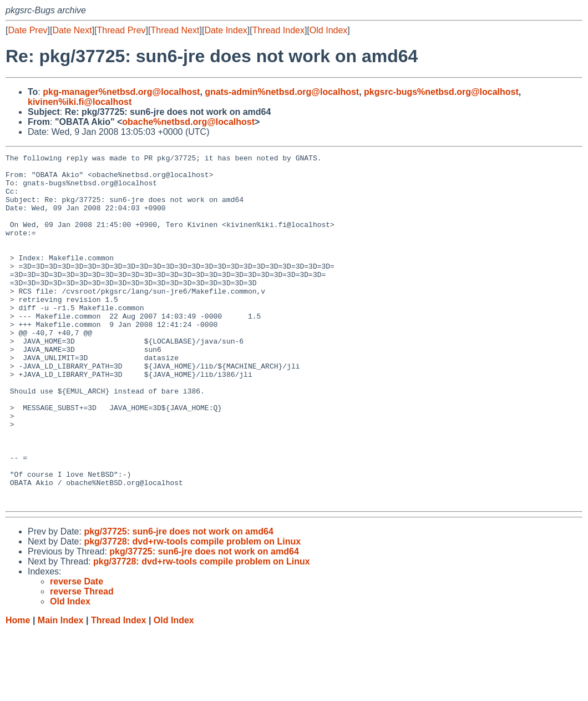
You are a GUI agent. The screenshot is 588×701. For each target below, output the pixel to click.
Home (18, 690)
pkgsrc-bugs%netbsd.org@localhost (441, 92)
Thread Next (175, 30)
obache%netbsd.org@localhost (188, 122)
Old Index (328, 30)
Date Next (72, 30)
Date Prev (27, 30)
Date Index (225, 30)
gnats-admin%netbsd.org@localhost (282, 92)
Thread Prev (121, 30)
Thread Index (278, 30)
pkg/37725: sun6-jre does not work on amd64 (178, 601)
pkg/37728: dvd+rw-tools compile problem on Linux (192, 611)
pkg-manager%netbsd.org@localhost (121, 92)
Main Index (61, 690)
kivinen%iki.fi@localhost (80, 102)
